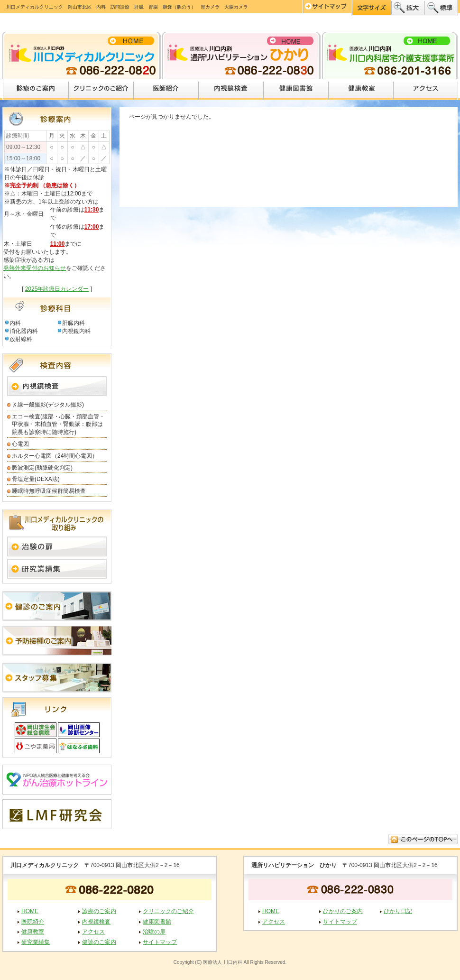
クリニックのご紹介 (101, 90)
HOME (30, 911)
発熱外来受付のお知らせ (35, 268)
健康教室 (361, 90)
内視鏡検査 (231, 90)
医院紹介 (33, 922)
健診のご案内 (99, 942)
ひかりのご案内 (343, 911)
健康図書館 (296, 90)
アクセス (426, 90)
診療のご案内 (36, 90)
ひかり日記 (398, 911)
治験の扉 (154, 932)
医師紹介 (166, 90)
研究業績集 (36, 942)
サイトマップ (160, 942)
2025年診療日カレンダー (57, 289)
